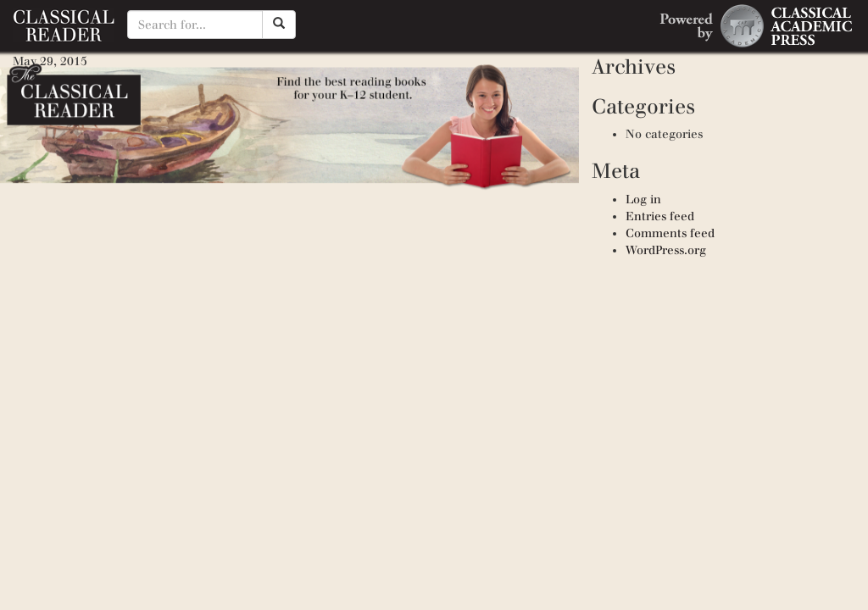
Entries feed (660, 216)
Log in (643, 200)
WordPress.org (666, 250)
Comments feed (670, 233)
